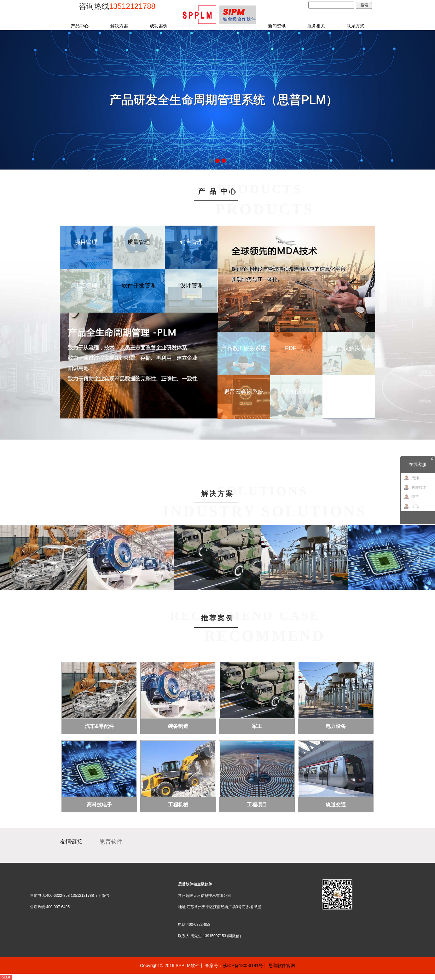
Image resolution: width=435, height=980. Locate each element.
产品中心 (80, 26)
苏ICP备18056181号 (243, 966)
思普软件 (111, 842)
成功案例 (159, 26)
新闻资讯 (277, 26)
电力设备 (336, 726)
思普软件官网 (282, 966)
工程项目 (257, 805)
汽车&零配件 (99, 726)
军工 (257, 726)
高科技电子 (99, 805)
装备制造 (178, 726)
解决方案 (119, 26)
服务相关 (316, 26)
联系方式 (356, 26)
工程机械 (178, 805)
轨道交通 (336, 805)
